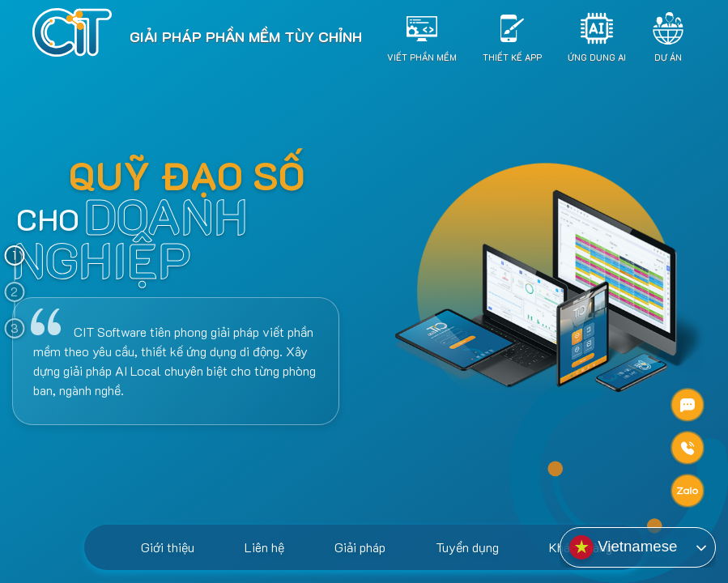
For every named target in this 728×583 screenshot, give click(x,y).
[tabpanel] (364, 328)
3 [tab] (15, 328)
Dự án (668, 56)
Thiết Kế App (512, 56)
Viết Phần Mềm (422, 56)
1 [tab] (14, 255)
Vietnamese (623, 547)
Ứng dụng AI (597, 56)
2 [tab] (14, 291)
